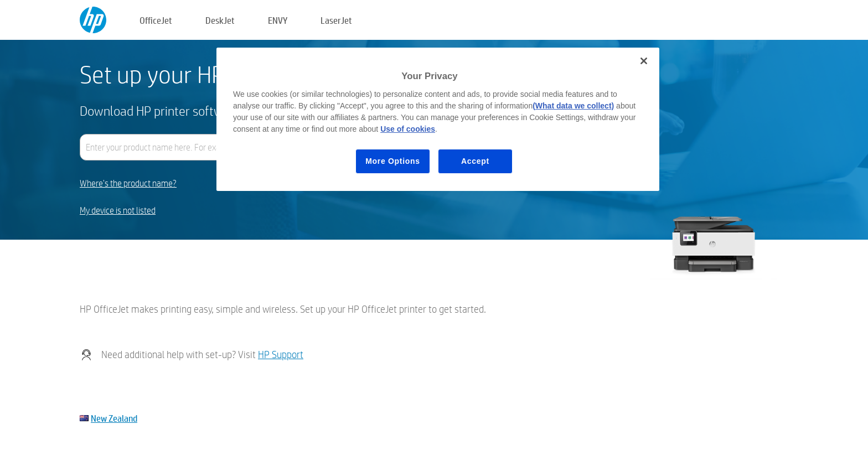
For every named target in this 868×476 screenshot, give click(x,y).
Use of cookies (408, 129)
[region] (438, 119)
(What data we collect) (573, 106)
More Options (393, 161)
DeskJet (220, 20)
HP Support (281, 355)
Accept (475, 161)
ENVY (278, 20)
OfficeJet (156, 20)
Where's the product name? (128, 183)
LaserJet (336, 20)
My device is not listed (118, 211)
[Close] (644, 61)
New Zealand (114, 418)
